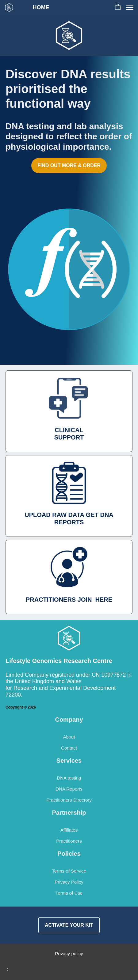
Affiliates (69, 830)
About (69, 737)
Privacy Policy (69, 882)
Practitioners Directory (69, 800)
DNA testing (69, 778)
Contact (69, 748)
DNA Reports (69, 789)
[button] (118, 7)
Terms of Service (69, 871)
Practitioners (69, 841)
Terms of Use (69, 893)
